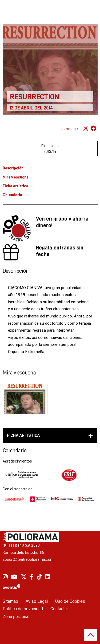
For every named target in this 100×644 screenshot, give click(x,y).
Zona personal (16, 617)
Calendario (12, 195)
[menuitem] (5, 577)
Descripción (13, 168)
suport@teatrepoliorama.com (28, 559)
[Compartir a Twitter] (86, 129)
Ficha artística (15, 186)
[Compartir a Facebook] (93, 129)
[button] (25, 399)
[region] (50, 475)
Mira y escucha (16, 177)
